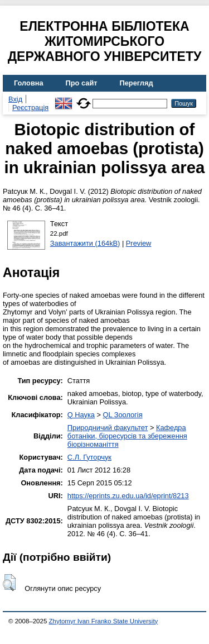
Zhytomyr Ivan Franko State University (104, 621)
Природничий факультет (108, 428)
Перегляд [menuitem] (137, 83)
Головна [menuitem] (29, 83)
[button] (9, 583)
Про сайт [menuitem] (82, 83)
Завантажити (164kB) (85, 243)
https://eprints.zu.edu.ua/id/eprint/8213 (128, 496)
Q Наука (81, 415)
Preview (139, 243)
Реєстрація (30, 108)
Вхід (15, 99)
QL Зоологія (123, 415)
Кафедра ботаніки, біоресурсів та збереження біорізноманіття (127, 436)
